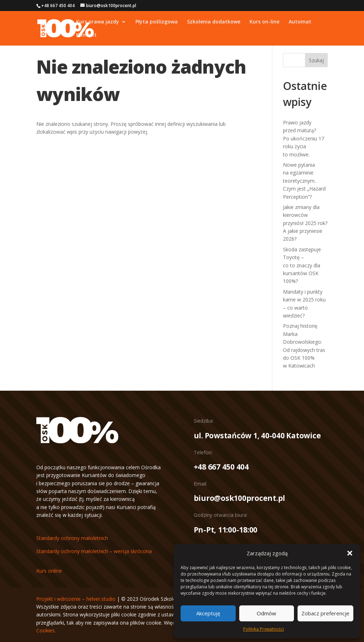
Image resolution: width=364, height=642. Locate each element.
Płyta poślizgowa (157, 22)
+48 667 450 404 (221, 467)
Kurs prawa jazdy (98, 22)
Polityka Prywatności (264, 629)
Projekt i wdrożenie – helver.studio (76, 599)
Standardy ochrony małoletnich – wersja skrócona (94, 551)
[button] (350, 553)
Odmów (266, 613)
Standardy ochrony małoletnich (72, 538)
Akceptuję (208, 613)
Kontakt (86, 35)
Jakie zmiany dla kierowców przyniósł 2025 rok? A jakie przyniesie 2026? (305, 223)
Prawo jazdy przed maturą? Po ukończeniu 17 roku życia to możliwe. (304, 138)
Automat (300, 22)
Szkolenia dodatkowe (214, 22)
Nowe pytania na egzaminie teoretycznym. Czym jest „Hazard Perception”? (304, 181)
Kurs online (49, 571)
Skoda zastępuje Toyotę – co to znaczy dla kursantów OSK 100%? (302, 265)
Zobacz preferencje (325, 613)
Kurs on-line (264, 22)
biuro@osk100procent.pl (239, 498)
